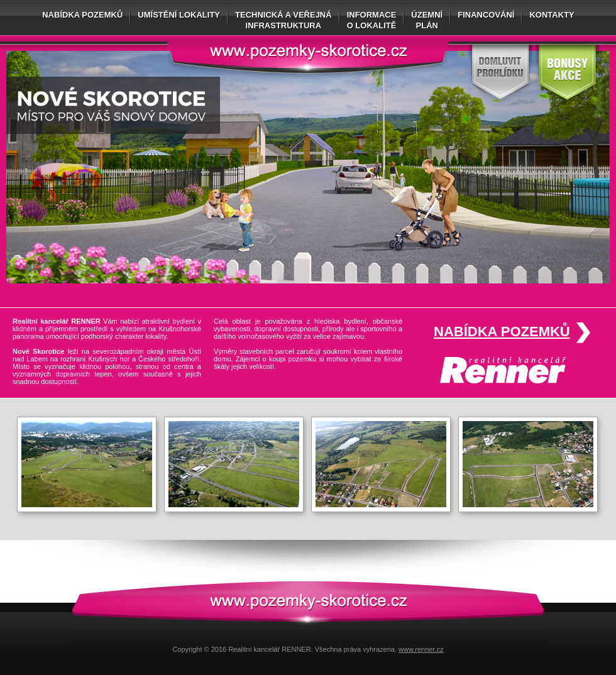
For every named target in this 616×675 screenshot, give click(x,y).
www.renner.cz (421, 649)
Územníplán (427, 20)
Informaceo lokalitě (372, 20)
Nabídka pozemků (82, 15)
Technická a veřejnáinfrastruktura (283, 20)
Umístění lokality (179, 15)
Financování (486, 15)
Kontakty (552, 15)
